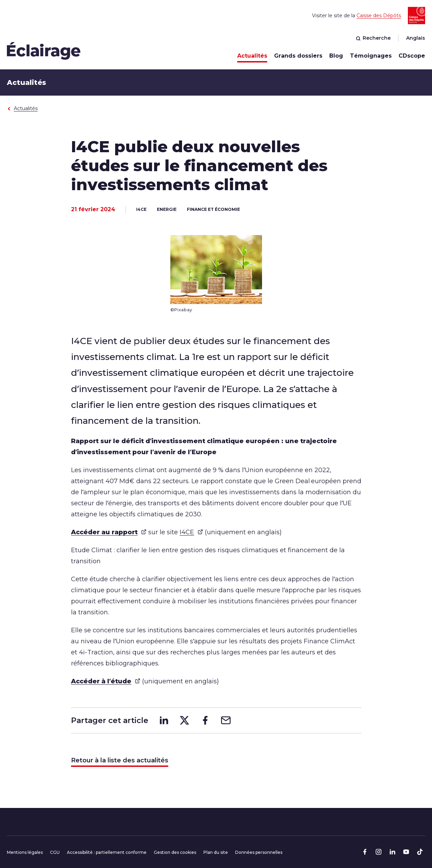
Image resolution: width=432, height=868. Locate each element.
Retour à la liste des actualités (120, 760)
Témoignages (371, 56)
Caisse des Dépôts (379, 16)
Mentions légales (25, 852)
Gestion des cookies (175, 852)
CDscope (412, 56)
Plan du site (216, 852)
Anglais (416, 38)
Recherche (373, 38)
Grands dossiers (298, 56)
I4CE (191, 532)
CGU (55, 852)
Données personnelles (259, 852)
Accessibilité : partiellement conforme (107, 852)
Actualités (252, 56)
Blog (336, 56)
